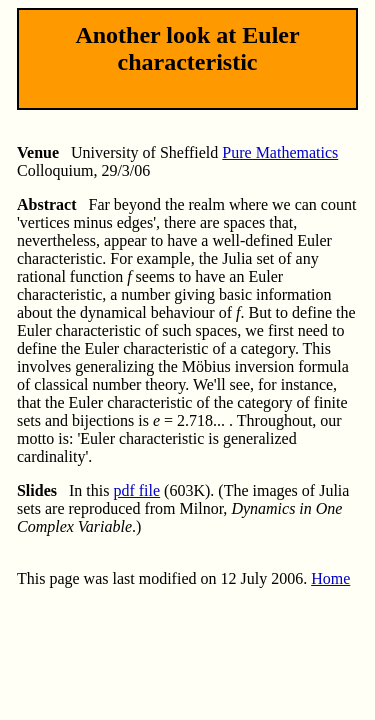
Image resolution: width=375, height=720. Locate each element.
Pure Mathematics (280, 152)
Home (330, 578)
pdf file (136, 490)
